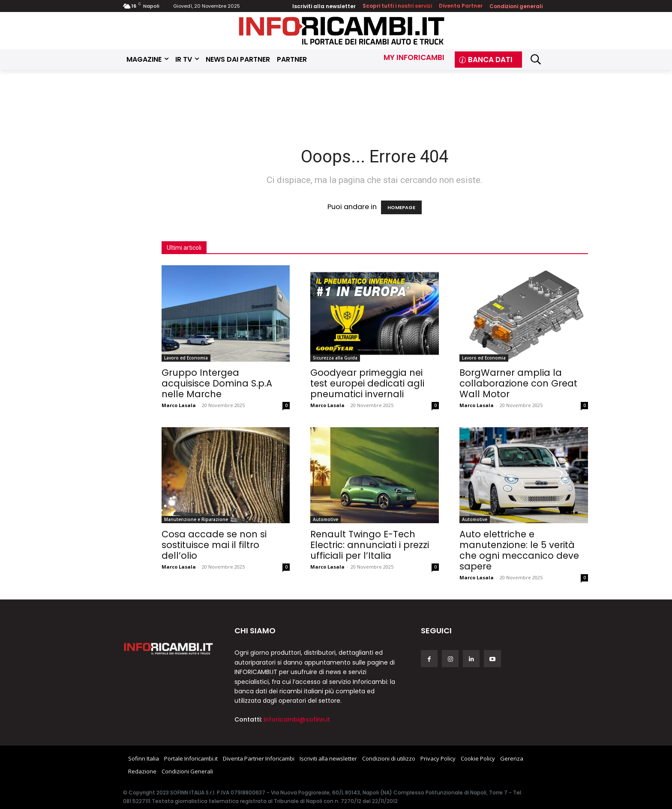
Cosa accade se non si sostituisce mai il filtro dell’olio (214, 545)
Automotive (325, 519)
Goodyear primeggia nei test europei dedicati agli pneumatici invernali (367, 383)
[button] (535, 59)
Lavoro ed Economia (186, 358)
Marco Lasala (179, 405)
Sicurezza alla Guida (335, 358)
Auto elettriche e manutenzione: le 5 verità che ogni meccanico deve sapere (519, 550)
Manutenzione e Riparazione (196, 519)
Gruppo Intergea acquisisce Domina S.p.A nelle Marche (217, 383)
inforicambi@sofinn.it (297, 719)
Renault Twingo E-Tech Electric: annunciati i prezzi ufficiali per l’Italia (370, 545)
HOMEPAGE (401, 207)
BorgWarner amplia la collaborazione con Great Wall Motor (518, 383)
